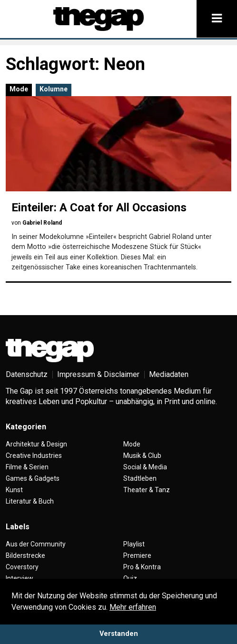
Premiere (137, 555)
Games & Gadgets (33, 478)
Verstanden (119, 634)
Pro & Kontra (142, 567)
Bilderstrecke (25, 555)
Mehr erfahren (133, 607)
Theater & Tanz (147, 490)
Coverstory (22, 567)
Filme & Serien (27, 467)
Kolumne (54, 89)
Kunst (14, 490)
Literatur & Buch (30, 501)
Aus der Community (36, 544)
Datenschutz (27, 374)
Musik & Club (142, 456)
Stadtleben (140, 478)
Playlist (134, 544)
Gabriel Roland (42, 223)
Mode (19, 89)
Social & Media (145, 467)
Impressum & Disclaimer (98, 374)
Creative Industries (34, 456)
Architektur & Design (36, 444)
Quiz (130, 578)
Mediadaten (169, 374)
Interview (20, 578)
